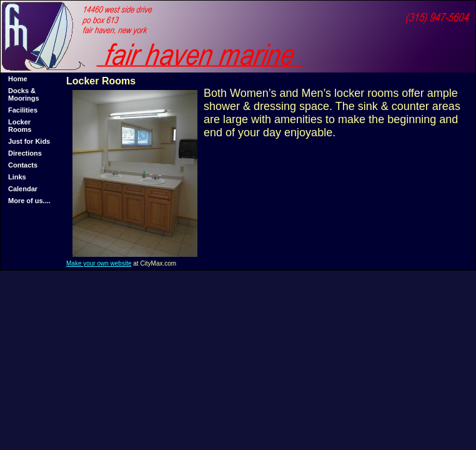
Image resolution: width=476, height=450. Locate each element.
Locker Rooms (20, 126)
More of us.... (29, 201)
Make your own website (99, 263)
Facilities (23, 110)
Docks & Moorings (24, 94)
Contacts (23, 165)
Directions (25, 153)
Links (17, 177)
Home (18, 79)
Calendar (23, 189)
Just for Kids (29, 141)
